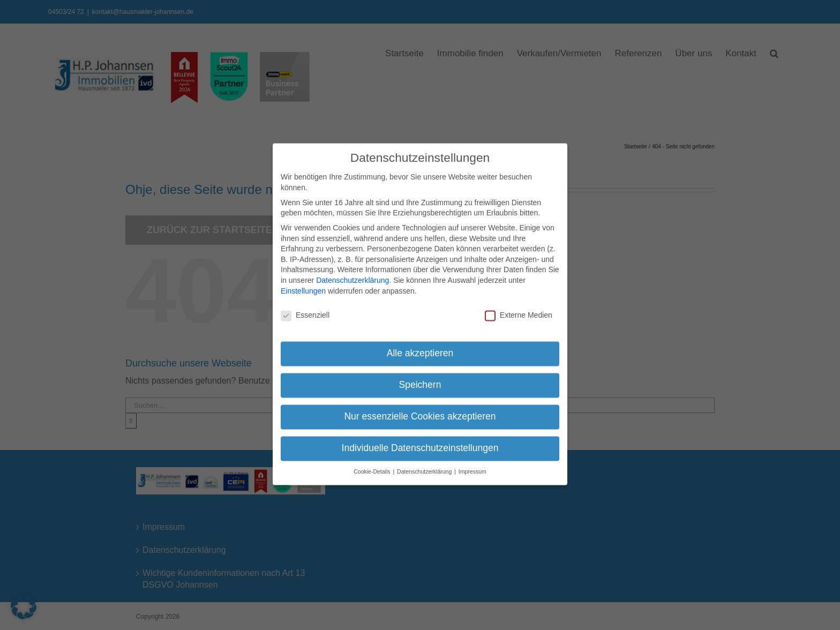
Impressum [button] (472, 463)
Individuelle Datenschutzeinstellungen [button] (420, 439)
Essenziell (305, 307)
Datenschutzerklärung (352, 272)
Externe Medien (519, 307)
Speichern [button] (420, 376)
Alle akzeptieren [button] (420, 344)
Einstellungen (303, 282)
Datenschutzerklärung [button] (425, 463)
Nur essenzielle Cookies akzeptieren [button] (420, 408)
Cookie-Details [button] (373, 463)
